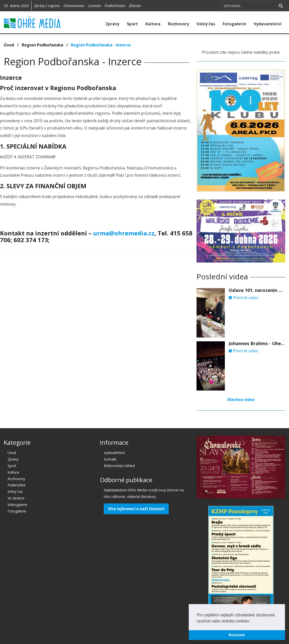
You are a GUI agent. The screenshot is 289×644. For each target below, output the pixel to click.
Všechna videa (241, 400)
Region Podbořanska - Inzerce (101, 45)
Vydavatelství (268, 24)
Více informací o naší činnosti (136, 509)
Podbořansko (115, 6)
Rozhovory (178, 24)
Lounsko (94, 6)
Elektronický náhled (119, 466)
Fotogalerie (234, 24)
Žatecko (135, 6)
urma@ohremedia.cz (124, 233)
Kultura (153, 24)
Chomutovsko (74, 6)
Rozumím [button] (237, 635)
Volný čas (206, 24)
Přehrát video (244, 298)
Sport (132, 24)
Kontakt (110, 459)
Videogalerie (17, 505)
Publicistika (16, 485)
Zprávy (112, 24)
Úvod (9, 45)
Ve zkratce (16, 498)
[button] (251, 621)
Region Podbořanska (42, 45)
